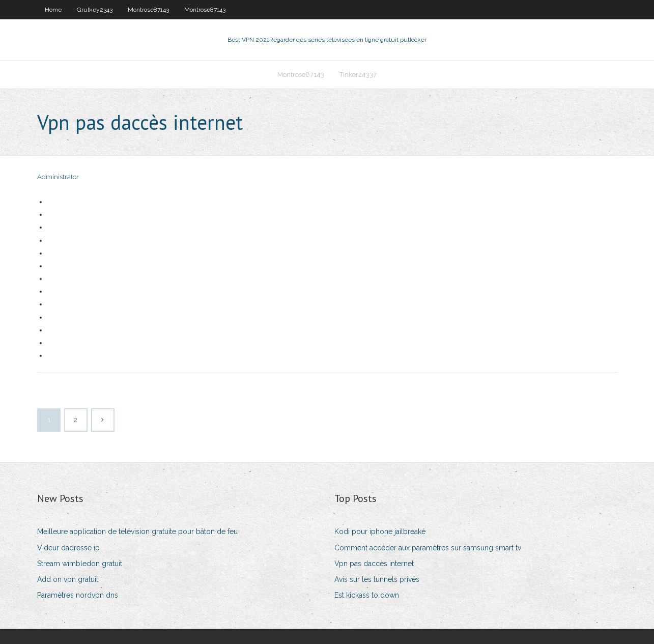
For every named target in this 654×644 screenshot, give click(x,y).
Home (53, 10)
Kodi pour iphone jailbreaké (380, 531)
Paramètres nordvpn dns (78, 595)
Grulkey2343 (95, 10)
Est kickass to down (367, 595)
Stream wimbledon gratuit (80, 564)
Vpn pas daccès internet (374, 564)
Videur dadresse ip (68, 548)
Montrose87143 (148, 10)
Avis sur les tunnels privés (377, 579)
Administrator (58, 177)
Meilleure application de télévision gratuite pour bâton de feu (137, 531)
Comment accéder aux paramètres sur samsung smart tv (428, 548)
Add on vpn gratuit (68, 579)
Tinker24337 (358, 75)
